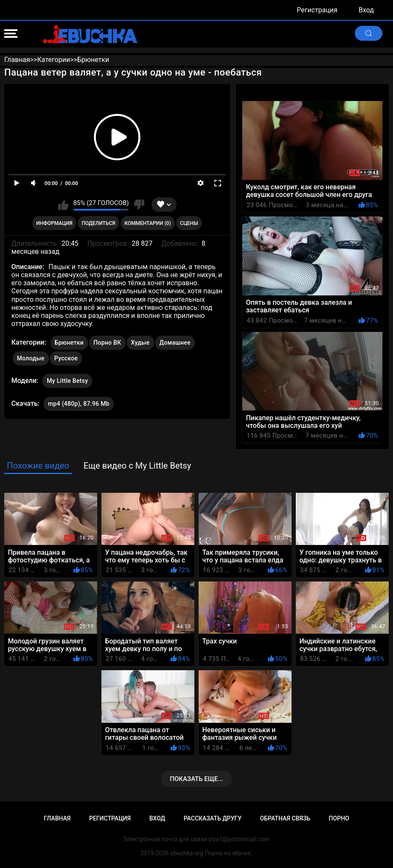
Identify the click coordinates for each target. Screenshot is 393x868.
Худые (140, 343)
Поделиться (98, 223)
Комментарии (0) (147, 223)
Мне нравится (63, 205)
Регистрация (317, 10)
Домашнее (175, 343)
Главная (57, 818)
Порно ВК (107, 343)
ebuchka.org (187, 853)
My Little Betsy (67, 379)
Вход (366, 10)
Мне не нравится (139, 205)
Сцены (189, 223)
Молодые (31, 358)
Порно (339, 818)
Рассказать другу (213, 818)
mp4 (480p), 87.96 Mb (79, 404)
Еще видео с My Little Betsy (137, 466)
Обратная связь (285, 818)
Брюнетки (69, 343)
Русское (66, 358)
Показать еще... (196, 779)
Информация (54, 223)
